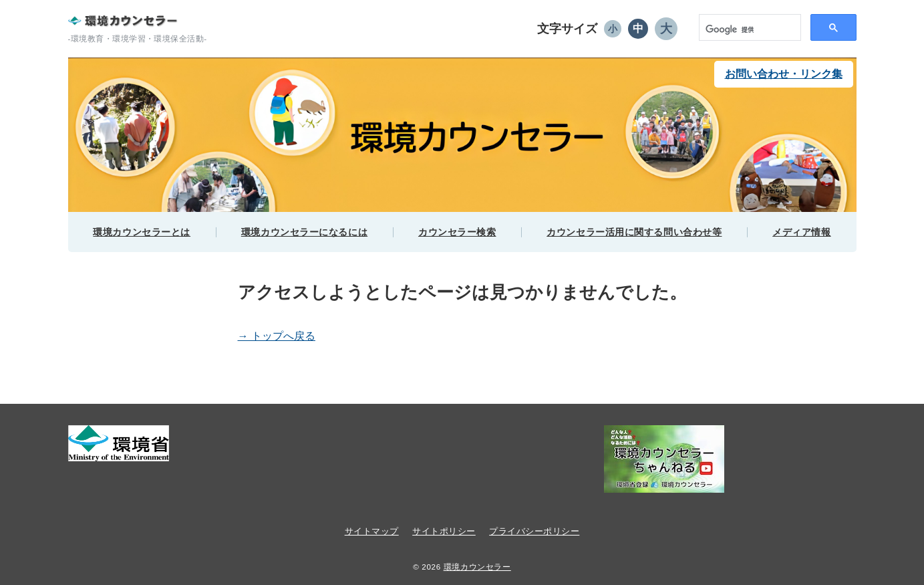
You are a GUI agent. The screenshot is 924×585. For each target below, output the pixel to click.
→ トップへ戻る (277, 336)
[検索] (741, 30)
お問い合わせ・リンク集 (784, 74)
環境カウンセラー (477, 567)
